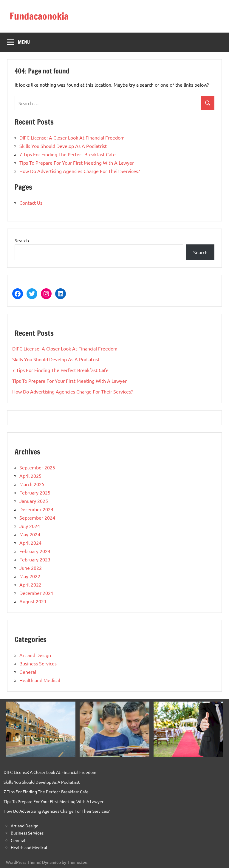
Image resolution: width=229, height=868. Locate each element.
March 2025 (32, 484)
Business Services (38, 663)
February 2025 (35, 492)
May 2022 (30, 576)
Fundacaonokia (39, 16)
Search (22, 240)
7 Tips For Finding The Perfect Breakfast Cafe (68, 154)
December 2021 (36, 593)
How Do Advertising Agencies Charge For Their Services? (80, 171)
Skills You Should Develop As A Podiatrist (63, 146)
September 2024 (37, 518)
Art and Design (35, 655)
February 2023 (35, 559)
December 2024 (36, 509)
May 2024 (30, 534)
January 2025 (34, 501)
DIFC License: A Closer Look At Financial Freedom (72, 137)
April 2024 (30, 543)
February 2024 (35, 551)
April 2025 (30, 476)
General (28, 672)
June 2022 (31, 568)
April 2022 (30, 584)
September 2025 (37, 467)
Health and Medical (40, 680)
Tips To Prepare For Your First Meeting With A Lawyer (77, 163)
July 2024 (30, 526)
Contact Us (31, 203)
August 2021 (33, 601)
